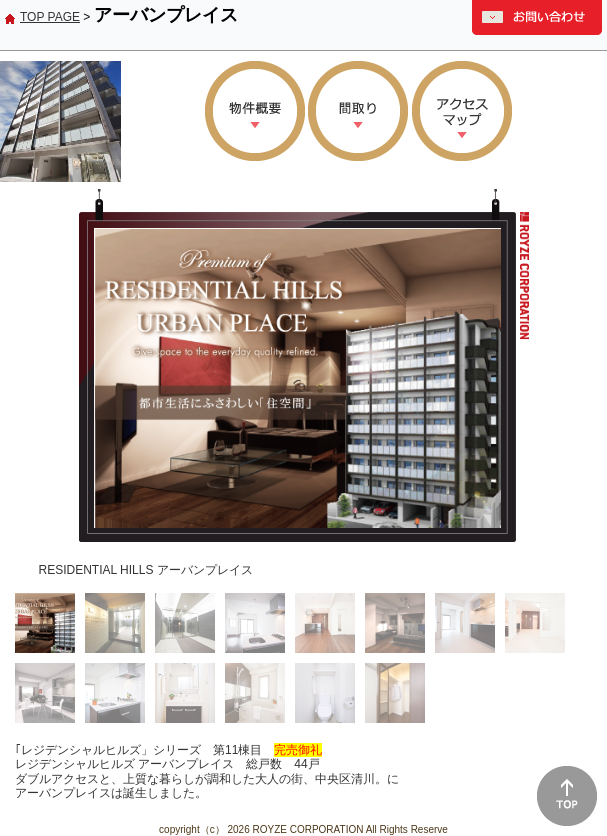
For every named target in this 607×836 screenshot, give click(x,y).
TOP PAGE (50, 17)
